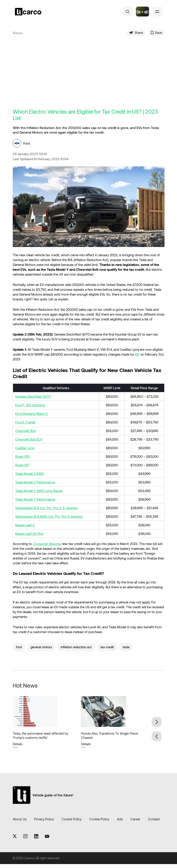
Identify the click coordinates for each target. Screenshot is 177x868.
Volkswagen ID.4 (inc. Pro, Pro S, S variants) (47, 512)
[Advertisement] (89, 79)
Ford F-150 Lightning (30, 409)
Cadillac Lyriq (25, 452)
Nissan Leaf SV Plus (29, 537)
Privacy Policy (44, 823)
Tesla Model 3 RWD (30, 477)
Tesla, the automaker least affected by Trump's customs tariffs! (40, 739)
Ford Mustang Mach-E (31, 417)
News (17, 35)
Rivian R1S (22, 460)
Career (135, 823)
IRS (137, 358)
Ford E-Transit (25, 426)
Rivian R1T (22, 469)
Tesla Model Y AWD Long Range (39, 494)
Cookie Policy (72, 823)
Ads (120, 823)
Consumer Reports (46, 547)
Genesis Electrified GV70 (33, 400)
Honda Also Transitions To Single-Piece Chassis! (109, 739)
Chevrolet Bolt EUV (29, 443)
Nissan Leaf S (25, 529)
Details (18, 748)
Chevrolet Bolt (25, 434)
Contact (154, 823)
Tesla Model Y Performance (35, 503)
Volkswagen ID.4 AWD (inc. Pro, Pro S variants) (49, 520)
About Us (20, 823)
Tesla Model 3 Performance (35, 486)
